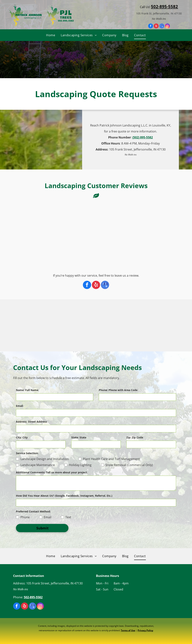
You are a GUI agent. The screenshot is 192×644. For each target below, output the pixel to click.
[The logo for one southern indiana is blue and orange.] (136, 325)
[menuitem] (51, 35)
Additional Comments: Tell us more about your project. (52, 472)
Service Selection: (27, 453)
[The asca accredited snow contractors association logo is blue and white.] (109, 325)
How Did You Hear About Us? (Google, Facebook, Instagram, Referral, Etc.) (64, 496)
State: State (79, 437)
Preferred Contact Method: (33, 511)
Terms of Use (128, 630)
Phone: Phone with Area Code (118, 390)
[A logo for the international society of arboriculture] (55, 325)
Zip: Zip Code (135, 437)
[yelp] (156, 26)
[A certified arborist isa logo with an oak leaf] (28, 325)
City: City (22, 437)
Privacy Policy (145, 630)
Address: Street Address (31, 422)
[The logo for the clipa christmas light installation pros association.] (163, 325)
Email (19, 406)
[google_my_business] (162, 26)
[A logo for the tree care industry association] (82, 325)
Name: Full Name (27, 390)
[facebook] (151, 26)
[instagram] (167, 26)
